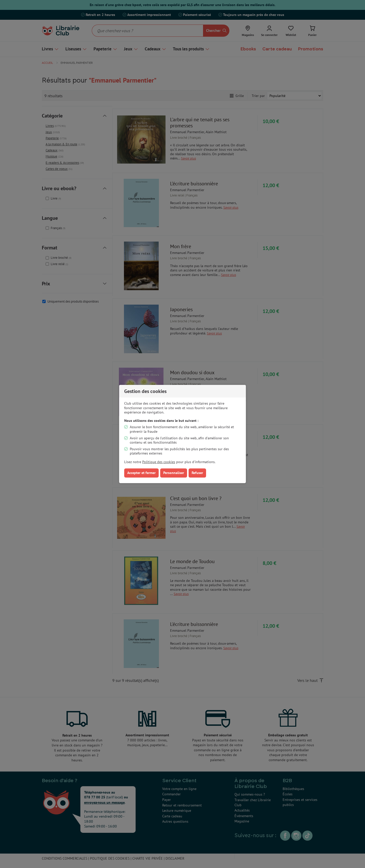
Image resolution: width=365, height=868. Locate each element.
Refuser (197, 473)
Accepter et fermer (141, 473)
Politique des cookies (159, 462)
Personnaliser (174, 473)
